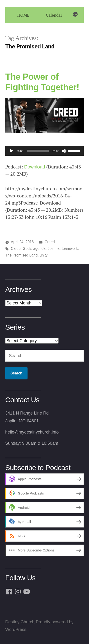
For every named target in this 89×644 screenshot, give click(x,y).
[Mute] (64, 151)
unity (44, 255)
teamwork (70, 249)
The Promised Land (21, 255)
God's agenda (34, 249)
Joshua (54, 249)
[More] (75, 15)
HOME (23, 15)
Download (35, 167)
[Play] (11, 151)
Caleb (16, 249)
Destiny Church (20, 622)
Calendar (54, 15)
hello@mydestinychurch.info (32, 432)
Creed (50, 242)
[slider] (38, 151)
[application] (44, 151)
